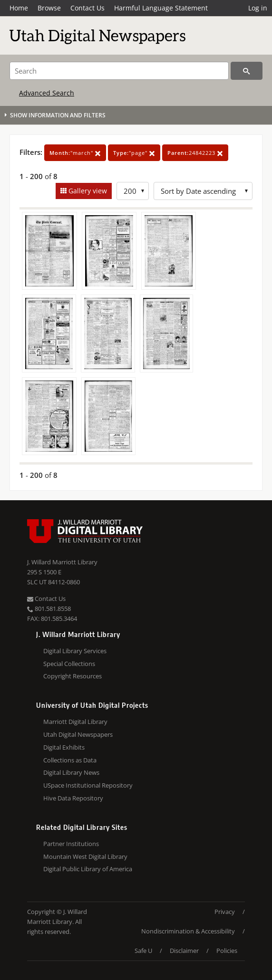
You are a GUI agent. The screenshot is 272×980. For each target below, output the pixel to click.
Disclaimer (184, 951)
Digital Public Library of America (88, 869)
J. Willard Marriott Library (62, 562)
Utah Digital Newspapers (78, 734)
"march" (75, 153)
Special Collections (69, 664)
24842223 (195, 153)
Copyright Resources (73, 676)
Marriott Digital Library (75, 722)
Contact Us (87, 8)
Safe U (143, 951)
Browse (49, 8)
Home (19, 8)
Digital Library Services (75, 651)
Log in (258, 8)
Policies (227, 951)
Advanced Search (47, 93)
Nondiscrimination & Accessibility (188, 931)
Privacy (225, 912)
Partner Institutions (71, 844)
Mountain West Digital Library (85, 856)
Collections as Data (70, 760)
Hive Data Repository (73, 798)
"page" (134, 153)
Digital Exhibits (64, 747)
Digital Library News (71, 772)
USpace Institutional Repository (88, 785)
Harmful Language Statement (161, 8)
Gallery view (87, 191)
